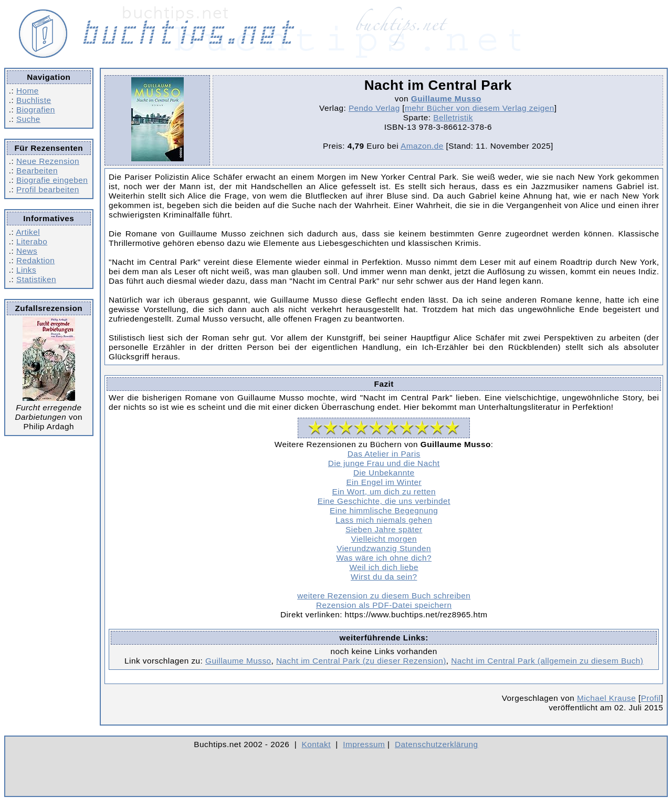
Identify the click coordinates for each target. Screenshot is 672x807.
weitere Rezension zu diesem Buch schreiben (384, 596)
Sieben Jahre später (384, 529)
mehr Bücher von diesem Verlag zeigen (480, 108)
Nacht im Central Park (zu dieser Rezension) (361, 661)
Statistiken (36, 279)
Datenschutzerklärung (437, 744)
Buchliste (34, 100)
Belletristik (453, 117)
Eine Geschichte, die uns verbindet (384, 501)
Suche (28, 119)
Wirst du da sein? (384, 577)
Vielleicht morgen (384, 539)
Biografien (36, 110)
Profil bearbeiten (48, 189)
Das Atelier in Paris (384, 454)
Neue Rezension (48, 161)
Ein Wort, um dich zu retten (384, 492)
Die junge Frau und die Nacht (384, 463)
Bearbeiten (37, 170)
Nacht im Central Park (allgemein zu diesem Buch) (547, 661)
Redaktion (35, 260)
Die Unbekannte (384, 473)
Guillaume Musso (446, 99)
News (27, 251)
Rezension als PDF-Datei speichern (384, 605)
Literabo (32, 241)
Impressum (364, 744)
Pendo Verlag (374, 108)
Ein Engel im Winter (384, 482)
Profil (651, 698)
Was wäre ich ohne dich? (384, 558)
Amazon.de (422, 146)
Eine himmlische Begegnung (384, 510)
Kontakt (316, 744)
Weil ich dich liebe (384, 567)
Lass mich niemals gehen (384, 520)
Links (26, 270)
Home (28, 91)
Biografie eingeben (52, 180)
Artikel (28, 232)
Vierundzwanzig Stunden (384, 548)
